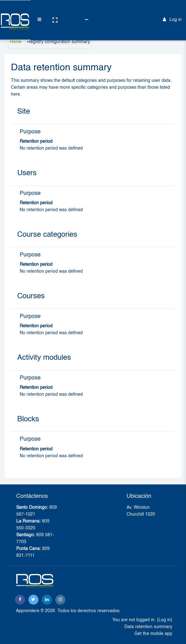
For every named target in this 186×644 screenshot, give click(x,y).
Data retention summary (148, 627)
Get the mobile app (153, 634)
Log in (172, 10)
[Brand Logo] (13, 10)
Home (16, 42)
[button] (49, 10)
